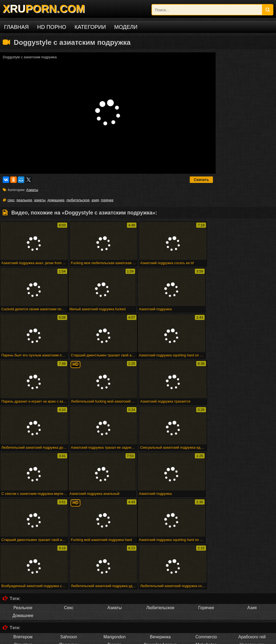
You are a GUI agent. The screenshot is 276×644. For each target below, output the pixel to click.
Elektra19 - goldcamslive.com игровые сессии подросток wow (90, 578)
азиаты (40, 200)
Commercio (206, 544)
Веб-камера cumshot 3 (216, 574)
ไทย (206, 615)
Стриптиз (23, 552)
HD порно (52, 27)
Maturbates (206, 552)
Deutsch (69, 615)
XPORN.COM (44, 9)
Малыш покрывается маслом (227, 586)
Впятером (23, 544)
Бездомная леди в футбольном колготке (131, 582)
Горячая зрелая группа (222, 578)
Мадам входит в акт (187, 578)
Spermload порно (160, 552)
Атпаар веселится (154, 578)
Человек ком (252, 552)
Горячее (206, 515)
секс (11, 200)
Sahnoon (69, 544)
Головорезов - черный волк (204, 582)
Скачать (201, 180)
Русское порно (23, 615)
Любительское (160, 515)
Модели (126, 27)
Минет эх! (173, 582)
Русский (160, 615)
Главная (16, 27)
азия (95, 200)
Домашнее (23, 523)
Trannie (115, 552)
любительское (78, 200)
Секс (69, 515)
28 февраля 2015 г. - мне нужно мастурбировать (157, 574)
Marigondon (115, 544)
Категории (90, 27)
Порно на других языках (35, 604)
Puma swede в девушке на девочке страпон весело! (160, 586)
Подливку (69, 552)
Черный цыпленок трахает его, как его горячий (59, 582)
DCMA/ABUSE (43, 638)
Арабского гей (252, 544)
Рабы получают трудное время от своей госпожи (71, 574)
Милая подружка (17, 574)
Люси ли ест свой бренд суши (93, 586)
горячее (107, 200)
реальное (24, 200)
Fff (114, 574)
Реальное (23, 515)
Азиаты (32, 190)
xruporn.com (19, 638)
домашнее (56, 200)
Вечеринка (160, 544)
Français (115, 615)
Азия (252, 515)
